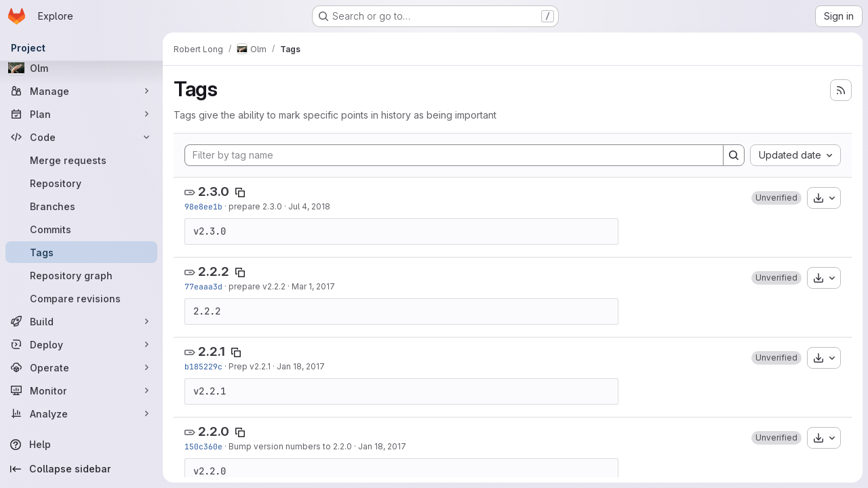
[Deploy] (81, 344)
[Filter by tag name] (454, 155)
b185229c (203, 366)
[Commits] (81, 229)
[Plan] (81, 114)
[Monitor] (81, 390)
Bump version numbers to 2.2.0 (290, 446)
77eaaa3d (203, 286)
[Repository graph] (81, 275)
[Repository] (81, 183)
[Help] (81, 445)
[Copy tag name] (240, 192)
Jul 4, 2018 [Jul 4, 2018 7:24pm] (309, 206)
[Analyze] (81, 413)
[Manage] (81, 91)
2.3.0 (214, 191)
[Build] (81, 321)
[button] (776, 198)
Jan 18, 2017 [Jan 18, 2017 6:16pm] (301, 366)
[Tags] (81, 252)
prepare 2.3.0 (255, 206)
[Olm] (81, 68)
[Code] (81, 137)
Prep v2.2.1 (250, 366)
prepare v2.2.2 (257, 286)
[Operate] (81, 367)
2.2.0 (214, 431)
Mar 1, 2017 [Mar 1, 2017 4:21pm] (313, 286)
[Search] (734, 155)
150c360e (203, 446)
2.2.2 (214, 271)
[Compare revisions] (81, 298)
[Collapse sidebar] (81, 469)
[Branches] (81, 206)
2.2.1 (212, 351)
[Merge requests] (81, 160)
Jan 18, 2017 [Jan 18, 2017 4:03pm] (382, 446)
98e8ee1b (203, 206)
